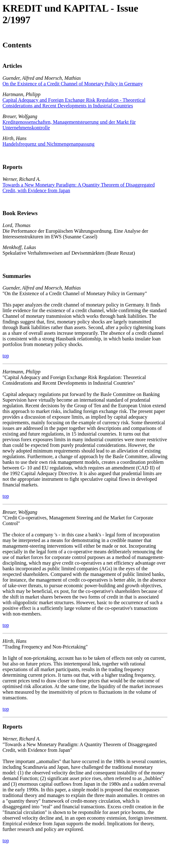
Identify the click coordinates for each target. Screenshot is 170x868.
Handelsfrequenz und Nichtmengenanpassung (48, 144)
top (6, 356)
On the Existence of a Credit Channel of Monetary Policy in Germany (73, 84)
